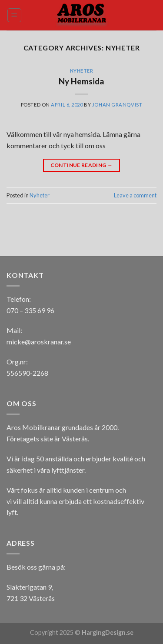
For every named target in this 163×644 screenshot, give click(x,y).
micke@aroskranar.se (39, 342)
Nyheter (82, 71)
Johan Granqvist (117, 105)
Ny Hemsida (81, 81)
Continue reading (82, 165)
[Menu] (15, 15)
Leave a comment (135, 195)
